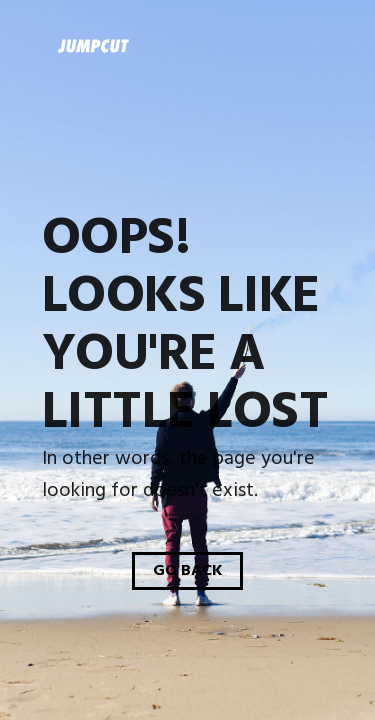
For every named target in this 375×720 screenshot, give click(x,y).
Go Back (188, 571)
